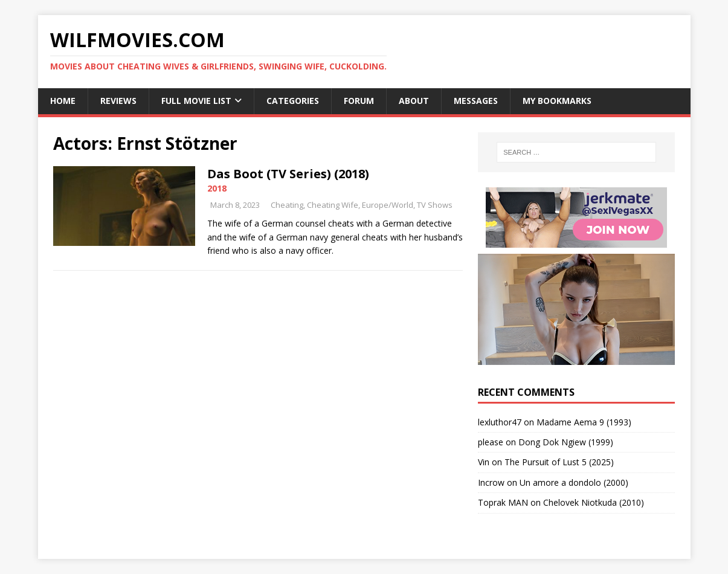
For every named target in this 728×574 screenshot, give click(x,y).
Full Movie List (196, 101)
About (414, 101)
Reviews (118, 101)
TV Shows (435, 205)
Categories (293, 101)
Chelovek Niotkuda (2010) (594, 502)
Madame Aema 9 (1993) (584, 422)
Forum (359, 101)
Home (63, 101)
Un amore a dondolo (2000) (574, 482)
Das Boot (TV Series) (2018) (288, 174)
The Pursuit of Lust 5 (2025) (559, 462)
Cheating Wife (333, 205)
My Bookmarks (557, 101)
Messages (476, 101)
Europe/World (388, 205)
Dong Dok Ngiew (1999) (566, 442)
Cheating (287, 205)
